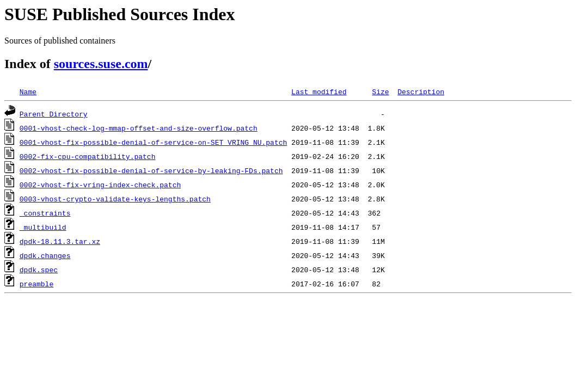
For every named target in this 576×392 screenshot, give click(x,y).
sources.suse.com (101, 64)
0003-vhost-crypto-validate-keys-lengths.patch (115, 199)
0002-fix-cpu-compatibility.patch (88, 156)
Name (28, 91)
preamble (36, 284)
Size (380, 91)
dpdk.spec (39, 269)
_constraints (45, 213)
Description (421, 91)
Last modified (319, 91)
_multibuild (43, 227)
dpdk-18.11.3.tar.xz (60, 241)
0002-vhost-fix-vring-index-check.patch (100, 185)
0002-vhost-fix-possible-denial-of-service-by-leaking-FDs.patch (151, 170)
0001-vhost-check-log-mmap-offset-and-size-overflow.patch (139, 128)
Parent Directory (54, 114)
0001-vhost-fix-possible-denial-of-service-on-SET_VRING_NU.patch (153, 142)
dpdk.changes (45, 255)
